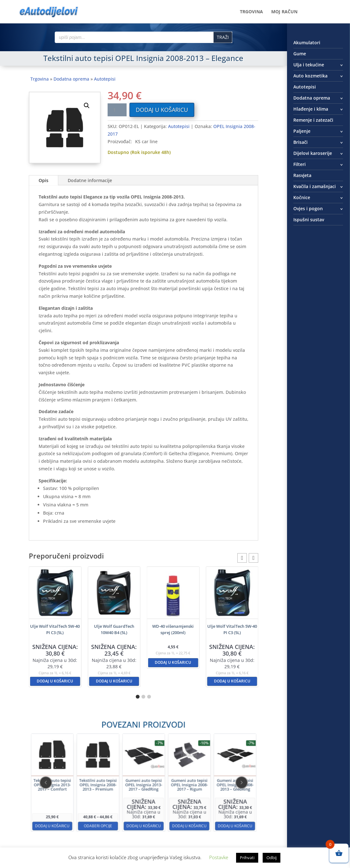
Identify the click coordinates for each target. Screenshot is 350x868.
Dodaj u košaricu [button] (55, 681)
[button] (87, 106)
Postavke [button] (219, 857)
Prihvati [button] (247, 858)
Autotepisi (105, 79)
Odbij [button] (272, 858)
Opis (44, 180)
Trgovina (251, 12)
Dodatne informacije (90, 180)
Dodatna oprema (71, 79)
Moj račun (284, 12)
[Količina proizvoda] (117, 110)
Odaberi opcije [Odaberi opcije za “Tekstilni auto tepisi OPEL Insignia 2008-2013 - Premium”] (117, 805)
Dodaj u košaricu (162, 110)
